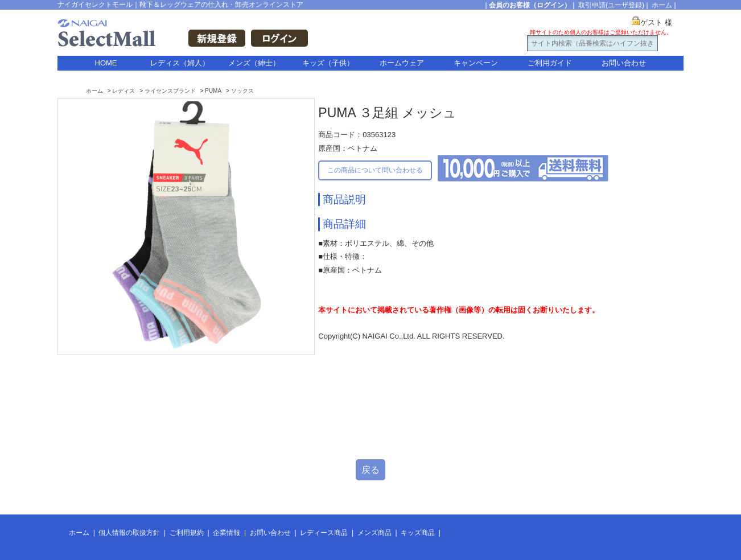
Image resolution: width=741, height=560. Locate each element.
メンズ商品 (374, 533)
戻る (370, 470)
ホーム (662, 5)
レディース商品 (324, 533)
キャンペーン (476, 63)
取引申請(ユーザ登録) (611, 5)
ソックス (242, 91)
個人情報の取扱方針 (129, 533)
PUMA (213, 91)
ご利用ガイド (550, 63)
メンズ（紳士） (254, 63)
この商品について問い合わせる (375, 170)
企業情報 (227, 533)
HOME (106, 63)
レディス (124, 91)
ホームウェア (402, 63)
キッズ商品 (418, 533)
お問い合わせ (624, 63)
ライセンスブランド (170, 91)
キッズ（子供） (328, 63)
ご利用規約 (187, 533)
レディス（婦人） (180, 63)
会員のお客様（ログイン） (530, 5)
